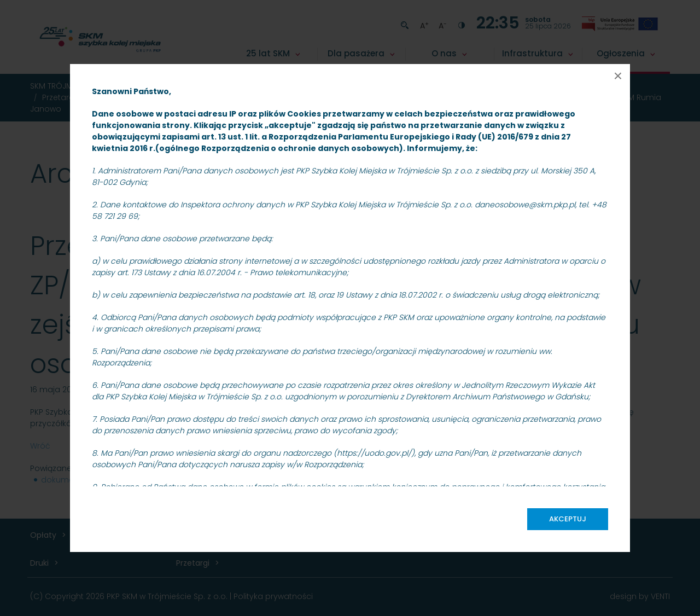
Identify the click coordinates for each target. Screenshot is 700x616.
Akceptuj (568, 519)
